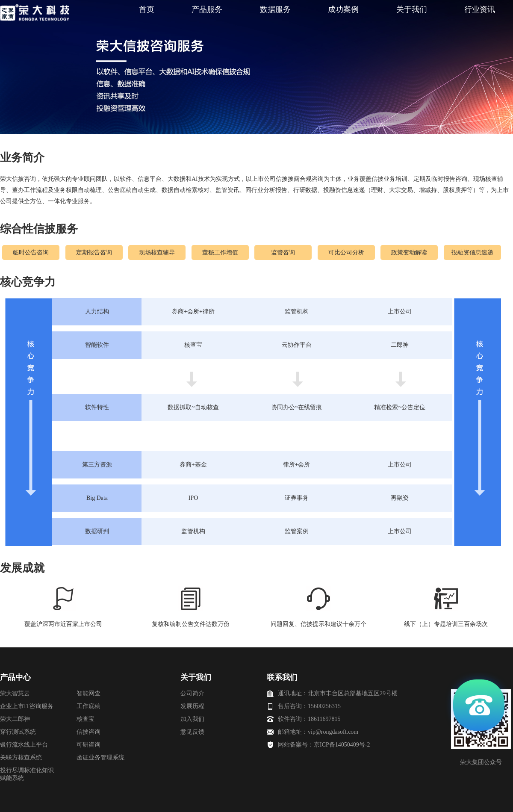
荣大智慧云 (15, 693)
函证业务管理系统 (100, 757)
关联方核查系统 (21, 757)
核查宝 (85, 719)
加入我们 (192, 719)
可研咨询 (88, 745)
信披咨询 (88, 732)
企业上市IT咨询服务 (27, 706)
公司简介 (192, 693)
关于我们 (412, 9)
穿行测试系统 (18, 732)
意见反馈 (192, 732)
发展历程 (192, 706)
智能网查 (88, 693)
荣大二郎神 (15, 719)
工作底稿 (88, 706)
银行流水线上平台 (24, 745)
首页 (147, 9)
